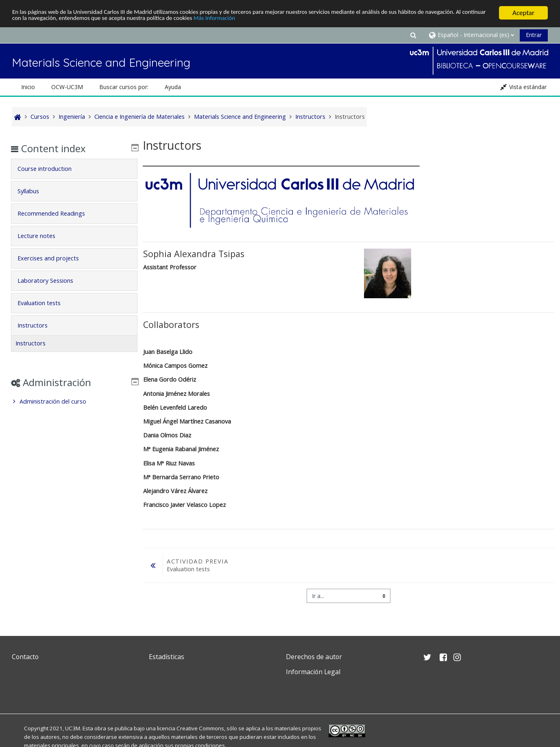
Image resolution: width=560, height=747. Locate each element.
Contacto (25, 657)
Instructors (38, 325)
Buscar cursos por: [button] (124, 87)
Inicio (28, 87)
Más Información (313, 20)
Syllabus (34, 191)
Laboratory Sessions (51, 281)
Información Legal (313, 672)
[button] (413, 35)
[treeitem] (74, 402)
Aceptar (523, 13)
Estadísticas (167, 657)
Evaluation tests (45, 303)
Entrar (534, 35)
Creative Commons (200, 728)
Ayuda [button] (173, 87)
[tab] (74, 169)
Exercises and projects (54, 258)
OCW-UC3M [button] (67, 87)
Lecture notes (42, 236)
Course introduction (50, 169)
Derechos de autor (314, 657)
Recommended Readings (57, 213)
